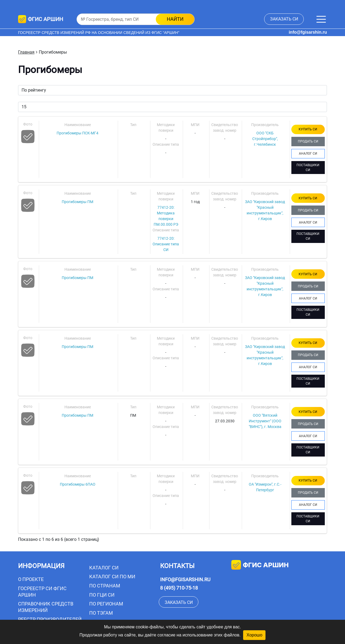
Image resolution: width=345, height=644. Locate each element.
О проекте (31, 579)
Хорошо (254, 635)
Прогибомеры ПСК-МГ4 (77, 133)
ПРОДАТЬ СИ (308, 141)
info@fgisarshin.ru (308, 32)
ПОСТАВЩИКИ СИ (308, 168)
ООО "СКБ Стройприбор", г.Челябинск (265, 139)
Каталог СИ (104, 568)
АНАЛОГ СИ (308, 154)
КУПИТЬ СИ (308, 129)
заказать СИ (284, 19)
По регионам (106, 604)
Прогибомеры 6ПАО (78, 484)
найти (175, 19)
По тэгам (101, 613)
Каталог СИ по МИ (112, 577)
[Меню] (321, 19)
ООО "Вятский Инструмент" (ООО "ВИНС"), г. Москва (265, 421)
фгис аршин (260, 565)
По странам (105, 586)
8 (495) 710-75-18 (179, 588)
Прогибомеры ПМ (77, 202)
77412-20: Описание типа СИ (166, 244)
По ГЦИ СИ (102, 595)
